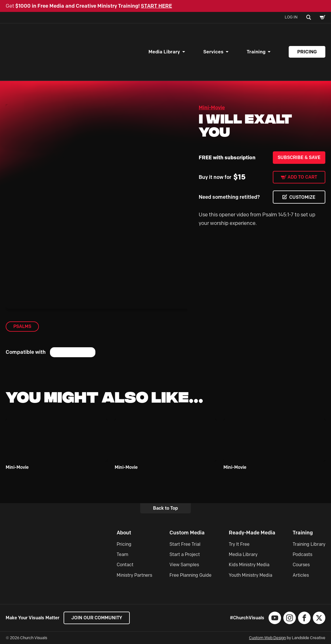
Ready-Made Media (252, 533)
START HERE (156, 6)
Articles (301, 575)
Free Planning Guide (190, 575)
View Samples (184, 565)
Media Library (164, 52)
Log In (291, 17)
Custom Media (187, 533)
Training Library (309, 544)
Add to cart (302, 177)
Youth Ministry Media (251, 575)
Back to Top (165, 508)
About (124, 533)
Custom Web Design (267, 638)
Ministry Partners (134, 575)
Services (213, 52)
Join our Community (97, 618)
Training (256, 52)
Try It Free (239, 544)
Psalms (22, 326)
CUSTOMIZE (302, 197)
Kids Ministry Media (249, 565)
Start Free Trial (185, 544)
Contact (125, 565)
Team (122, 554)
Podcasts (302, 554)
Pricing (307, 52)
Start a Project (185, 554)
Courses (301, 565)
